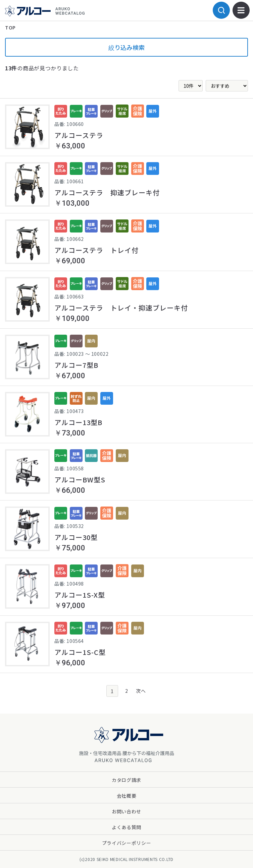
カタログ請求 (127, 780)
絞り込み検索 (127, 47)
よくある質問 (127, 827)
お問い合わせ (127, 811)
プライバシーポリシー (127, 843)
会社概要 (127, 796)
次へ (141, 691)
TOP (10, 27)
